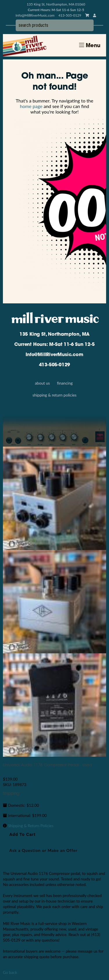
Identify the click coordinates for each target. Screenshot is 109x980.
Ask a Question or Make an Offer (43, 850)
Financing (65, 383)
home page (31, 106)
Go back (10, 972)
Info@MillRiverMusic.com (35, 15)
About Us (42, 383)
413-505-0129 (55, 365)
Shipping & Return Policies (54, 395)
